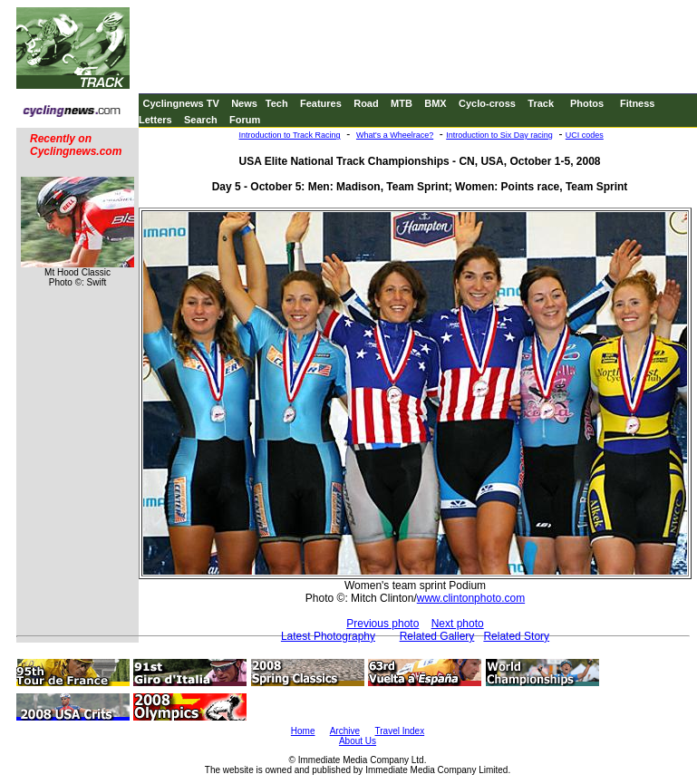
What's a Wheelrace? (395, 135)
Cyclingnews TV (180, 103)
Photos (587, 103)
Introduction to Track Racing (290, 135)
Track (541, 103)
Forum (245, 120)
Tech (277, 103)
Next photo (458, 624)
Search (201, 120)
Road (366, 103)
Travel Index (400, 731)
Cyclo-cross (487, 103)
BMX (435, 103)
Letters (155, 120)
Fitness (638, 103)
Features (321, 103)
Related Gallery (437, 636)
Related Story (516, 636)
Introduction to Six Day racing (499, 135)
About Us (358, 741)
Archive (345, 731)
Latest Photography (328, 636)
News (244, 103)
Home (303, 731)
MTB (402, 103)
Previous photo (382, 624)
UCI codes (585, 135)
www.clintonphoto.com (471, 598)
